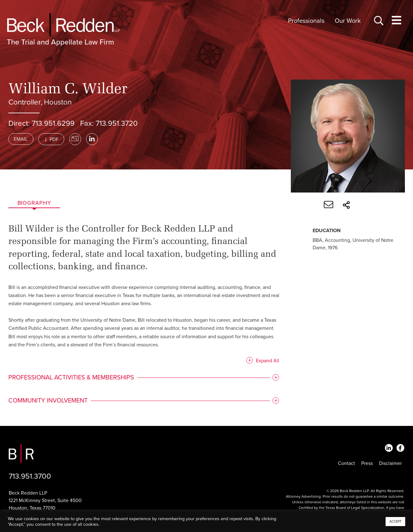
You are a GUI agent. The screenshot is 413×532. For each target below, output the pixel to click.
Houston (58, 102)
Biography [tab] (34, 203)
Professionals (306, 21)
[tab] (143, 378)
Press (367, 463)
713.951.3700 (30, 476)
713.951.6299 (53, 123)
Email (21, 139)
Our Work (348, 21)
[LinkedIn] (92, 139)
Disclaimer (390, 463)
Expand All (266, 361)
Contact (346, 463)
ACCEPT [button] (395, 522)
